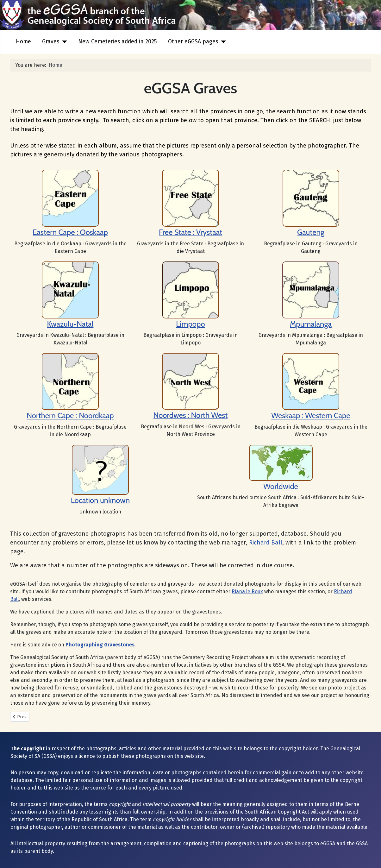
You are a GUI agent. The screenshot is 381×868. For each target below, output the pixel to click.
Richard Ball (266, 543)
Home (23, 42)
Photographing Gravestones (100, 645)
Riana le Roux (247, 591)
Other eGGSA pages (193, 42)
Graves (51, 42)
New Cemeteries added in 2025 (118, 42)
